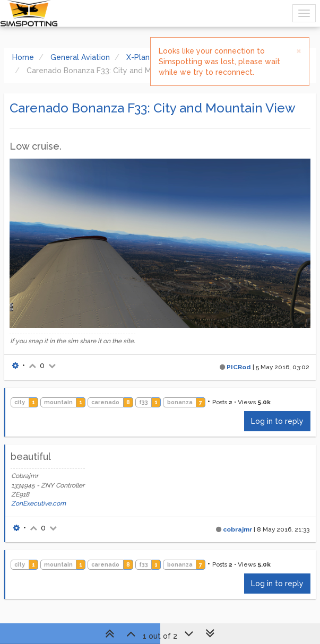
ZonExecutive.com (38, 503)
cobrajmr (237, 529)
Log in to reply (277, 421)
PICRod (239, 367)
